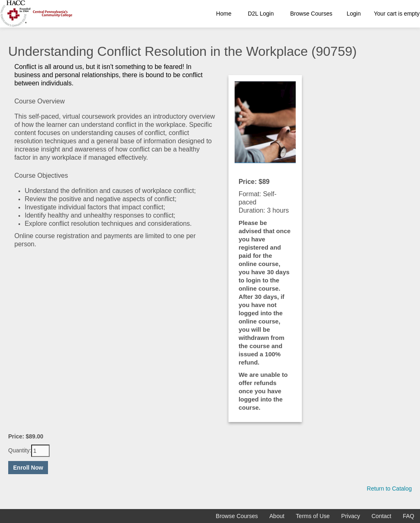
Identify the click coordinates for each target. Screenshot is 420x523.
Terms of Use (313, 516)
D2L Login (261, 14)
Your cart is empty (397, 14)
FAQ (409, 516)
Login (354, 14)
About (277, 516)
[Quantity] (40, 451)
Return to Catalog (389, 489)
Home (224, 14)
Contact (381, 516)
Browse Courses (312, 14)
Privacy (351, 516)
